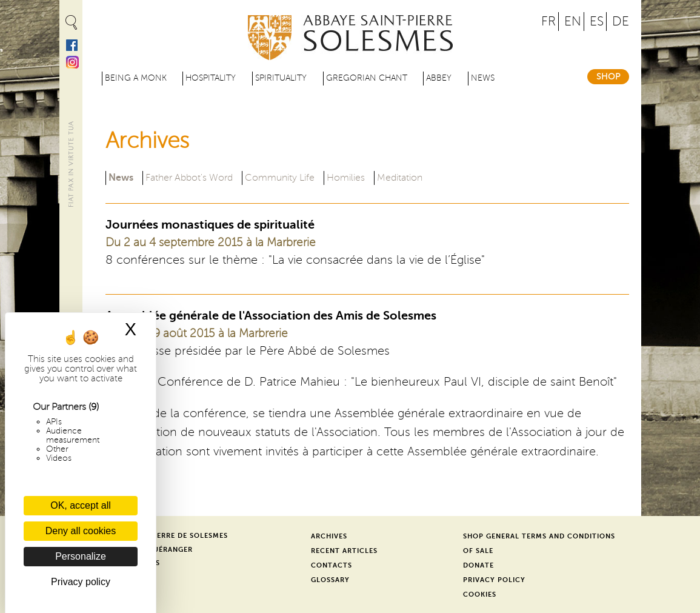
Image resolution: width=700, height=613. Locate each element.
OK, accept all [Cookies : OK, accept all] (81, 505)
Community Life (280, 178)
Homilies (346, 178)
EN (573, 22)
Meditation (400, 178)
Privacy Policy (494, 580)
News (483, 78)
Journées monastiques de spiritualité (210, 225)
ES (597, 22)
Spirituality (281, 78)
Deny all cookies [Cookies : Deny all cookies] (81, 531)
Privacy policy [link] (81, 582)
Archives (329, 536)
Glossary (330, 580)
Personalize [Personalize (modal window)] (81, 556)
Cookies (480, 595)
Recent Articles (344, 551)
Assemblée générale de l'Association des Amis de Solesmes (271, 316)
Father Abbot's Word (189, 178)
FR (548, 22)
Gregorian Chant (367, 78)
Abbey (439, 78)
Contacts (332, 565)
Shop (608, 77)
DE (621, 22)
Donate (478, 565)
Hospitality (211, 78)
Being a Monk (136, 78)
